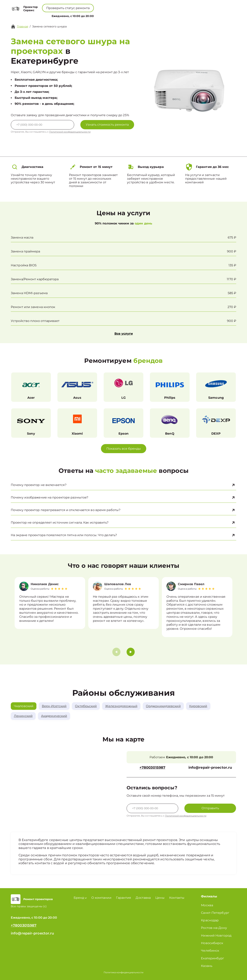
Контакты (141, 15)
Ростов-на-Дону (214, 928)
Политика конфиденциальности (123, 972)
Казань (207, 966)
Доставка (143, 898)
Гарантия (124, 898)
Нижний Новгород (216, 936)
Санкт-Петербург (215, 913)
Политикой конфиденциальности (70, 132)
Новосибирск (212, 943)
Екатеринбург (213, 958)
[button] (131, 652)
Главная (23, 26)
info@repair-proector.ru (210, 768)
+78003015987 (114, 6)
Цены (125, 15)
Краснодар (210, 920)
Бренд (86, 15)
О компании (107, 15)
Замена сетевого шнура (49, 26)
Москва (207, 905)
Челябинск (210, 951)
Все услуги (124, 334)
